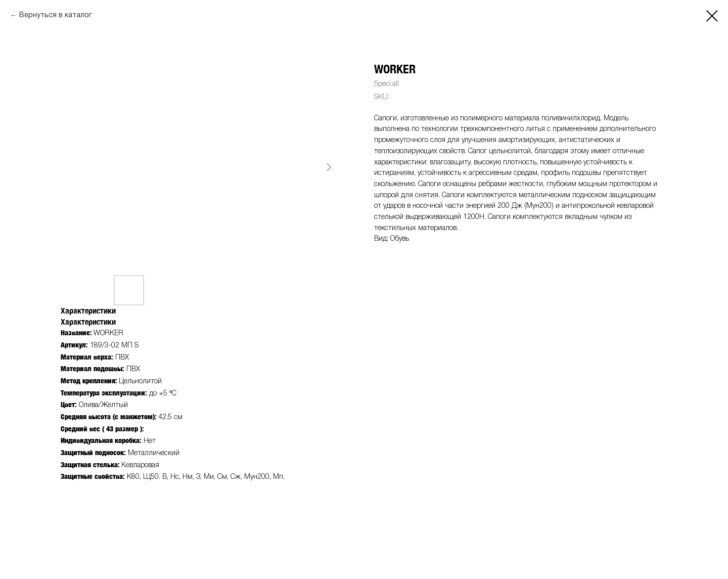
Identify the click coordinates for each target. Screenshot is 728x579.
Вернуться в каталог (56, 15)
